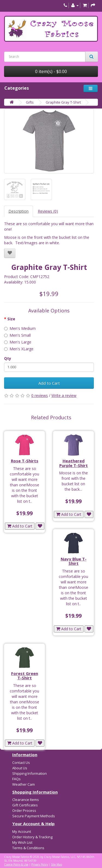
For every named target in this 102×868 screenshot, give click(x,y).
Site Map (56, 864)
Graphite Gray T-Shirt (63, 102)
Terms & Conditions (28, 848)
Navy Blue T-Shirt (74, 561)
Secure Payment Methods (34, 816)
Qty (8, 358)
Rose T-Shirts (25, 461)
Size (11, 319)
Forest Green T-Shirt (25, 676)
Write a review (64, 395)
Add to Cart (49, 383)
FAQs (16, 779)
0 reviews (40, 395)
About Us (20, 768)
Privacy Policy (40, 864)
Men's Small (17, 335)
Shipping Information (30, 773)
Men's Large (18, 342)
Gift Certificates (25, 805)
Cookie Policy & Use (16, 864)
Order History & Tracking (32, 837)
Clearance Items (26, 800)
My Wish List (22, 842)
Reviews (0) (48, 211)
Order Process (24, 810)
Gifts (30, 102)
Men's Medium (20, 328)
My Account (22, 831)
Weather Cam (24, 784)
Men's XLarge (19, 349)
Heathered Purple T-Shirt (74, 463)
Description (18, 211)
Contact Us (21, 762)
